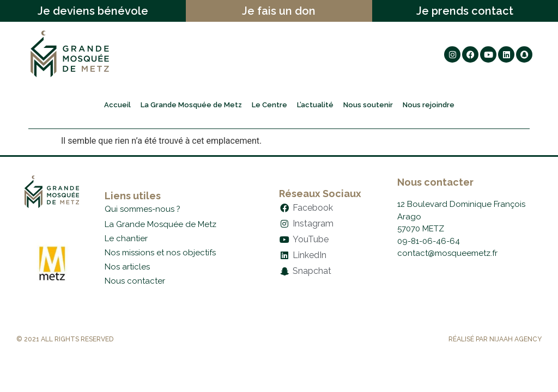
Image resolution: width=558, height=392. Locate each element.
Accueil (117, 105)
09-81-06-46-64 (429, 241)
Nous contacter (135, 281)
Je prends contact (465, 11)
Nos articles (127, 267)
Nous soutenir (368, 105)
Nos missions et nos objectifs (160, 253)
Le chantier (126, 238)
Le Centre (269, 105)
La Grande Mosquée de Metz (191, 105)
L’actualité (315, 105)
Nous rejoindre (429, 105)
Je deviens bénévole (93, 11)
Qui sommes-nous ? (142, 209)
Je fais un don (279, 11)
